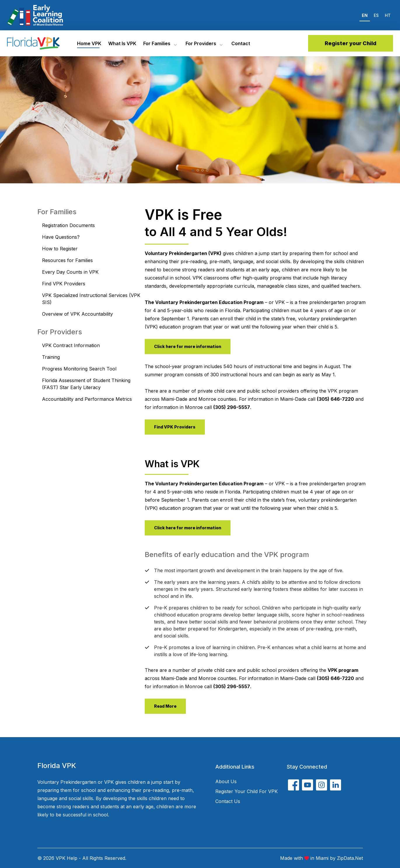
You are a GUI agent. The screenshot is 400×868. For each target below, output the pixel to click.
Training (51, 357)
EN (365, 15)
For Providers (201, 43)
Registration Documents (68, 225)
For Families (157, 43)
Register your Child (351, 43)
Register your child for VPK (247, 791)
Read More (165, 706)
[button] (193, 170)
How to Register (60, 249)
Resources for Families (67, 260)
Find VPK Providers (64, 284)
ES (376, 15)
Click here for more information (188, 346)
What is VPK (122, 43)
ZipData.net (350, 858)
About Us (226, 781)
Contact (241, 43)
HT (388, 15)
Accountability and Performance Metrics (87, 399)
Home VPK (89, 43)
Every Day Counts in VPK (70, 272)
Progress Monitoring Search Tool (79, 369)
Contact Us (228, 801)
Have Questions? (61, 237)
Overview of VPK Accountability (77, 314)
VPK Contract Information (71, 345)
